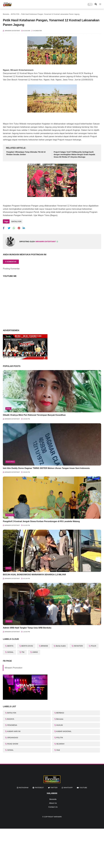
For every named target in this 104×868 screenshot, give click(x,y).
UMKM (35, 652)
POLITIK (60, 738)
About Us (53, 803)
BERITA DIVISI (27, 646)
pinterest (39, 788)
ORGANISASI (13, 738)
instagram (24, 788)
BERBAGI (60, 713)
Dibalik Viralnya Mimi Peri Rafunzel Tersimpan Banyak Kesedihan (34, 415)
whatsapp (68, 788)
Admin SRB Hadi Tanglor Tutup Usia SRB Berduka (27, 628)
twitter (54, 788)
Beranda (6, 14)
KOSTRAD (10, 515)
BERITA (10, 646)
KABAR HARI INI (14, 731)
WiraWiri (58, 817)
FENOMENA (12, 725)
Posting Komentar (11, 269)
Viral (8, 408)
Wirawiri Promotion (13, 668)
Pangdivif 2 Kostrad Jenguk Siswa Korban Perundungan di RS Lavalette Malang (41, 521)
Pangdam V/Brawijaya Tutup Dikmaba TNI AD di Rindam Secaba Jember (26, 153)
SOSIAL (10, 652)
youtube (83, 788)
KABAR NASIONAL (64, 731)
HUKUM (60, 725)
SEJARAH (60, 744)
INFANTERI (78, 646)
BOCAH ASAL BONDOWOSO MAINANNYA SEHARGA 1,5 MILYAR (34, 575)
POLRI (93, 646)
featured (10, 462)
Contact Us (53, 807)
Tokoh (9, 621)
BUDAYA (11, 719)
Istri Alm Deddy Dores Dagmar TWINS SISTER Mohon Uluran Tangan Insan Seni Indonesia (46, 468)
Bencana (60, 719)
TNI (23, 652)
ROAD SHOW (13, 744)
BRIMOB (44, 646)
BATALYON (15, 14)
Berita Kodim (61, 646)
